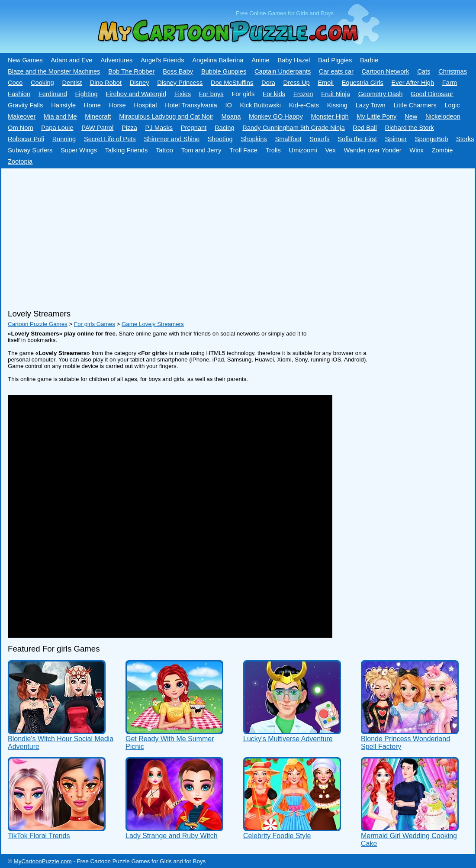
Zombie (442, 150)
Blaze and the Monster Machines (54, 71)
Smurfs (319, 139)
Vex (330, 150)
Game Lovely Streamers (153, 324)
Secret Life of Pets (110, 139)
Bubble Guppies (224, 71)
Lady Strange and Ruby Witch (172, 836)
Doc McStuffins (232, 83)
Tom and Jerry (201, 150)
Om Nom (21, 128)
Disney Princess (180, 83)
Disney (140, 83)
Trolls (273, 150)
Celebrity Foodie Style (277, 836)
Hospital (145, 105)
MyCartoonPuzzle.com (43, 861)
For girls (243, 94)
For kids (274, 94)
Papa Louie (57, 128)
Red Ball (365, 128)
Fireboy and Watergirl (136, 94)
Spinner (396, 139)
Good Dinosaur (432, 94)
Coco (15, 83)
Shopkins (254, 139)
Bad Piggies (335, 60)
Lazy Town (371, 105)
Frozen (303, 94)
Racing (225, 128)
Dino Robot (106, 83)
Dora (268, 83)
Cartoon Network (386, 71)
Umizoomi (303, 150)
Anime (261, 60)
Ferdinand (53, 94)
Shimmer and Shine (172, 139)
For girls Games (95, 324)
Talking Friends (127, 150)
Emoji (326, 83)
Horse (117, 105)
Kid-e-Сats (304, 105)
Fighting (87, 94)
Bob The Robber (131, 71)
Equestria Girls (363, 83)
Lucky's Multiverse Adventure (288, 739)
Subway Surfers (30, 150)
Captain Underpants (283, 71)
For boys (211, 94)
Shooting (220, 139)
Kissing (337, 105)
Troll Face (243, 150)
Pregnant (194, 128)
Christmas (453, 71)
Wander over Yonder (373, 150)
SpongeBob (432, 139)
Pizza (129, 128)
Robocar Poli (26, 139)
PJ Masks (159, 128)
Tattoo (164, 150)
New (411, 116)
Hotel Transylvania (191, 105)
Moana (231, 116)
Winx (416, 150)
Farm (450, 83)
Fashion (19, 94)
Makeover (22, 116)
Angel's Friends (162, 60)
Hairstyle (63, 105)
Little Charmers (415, 105)
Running (64, 139)
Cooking (42, 83)
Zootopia (20, 161)
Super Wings (79, 150)
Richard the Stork (409, 128)
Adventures (116, 60)
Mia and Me (60, 116)
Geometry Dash (381, 94)
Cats (424, 71)
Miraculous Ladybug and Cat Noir (166, 116)
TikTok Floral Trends (39, 836)
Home (92, 105)
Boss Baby (178, 71)
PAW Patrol (97, 128)
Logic (452, 105)
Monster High (330, 116)
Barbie (369, 60)
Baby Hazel (294, 60)
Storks (465, 139)
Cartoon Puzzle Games (38, 324)
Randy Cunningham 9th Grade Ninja (293, 128)
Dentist (72, 83)
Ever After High (413, 83)
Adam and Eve (71, 60)
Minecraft (98, 116)
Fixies (183, 94)
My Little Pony (376, 116)
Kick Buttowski (261, 105)
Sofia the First (357, 139)
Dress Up (297, 83)
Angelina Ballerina (218, 60)
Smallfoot (288, 139)
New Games (25, 60)
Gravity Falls (25, 105)
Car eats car (336, 71)
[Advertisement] (235, 236)
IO (228, 105)
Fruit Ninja (336, 94)
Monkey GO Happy (276, 116)
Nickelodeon (443, 116)
